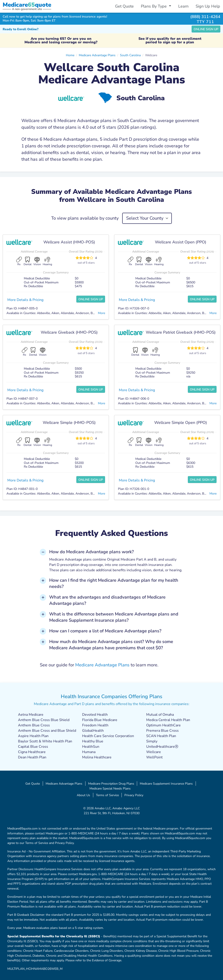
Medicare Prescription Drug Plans (111, 784)
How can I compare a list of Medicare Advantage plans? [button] (105, 631)
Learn (183, 6)
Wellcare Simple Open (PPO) (181, 423)
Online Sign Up (206, 29)
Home (70, 55)
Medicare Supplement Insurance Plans (166, 784)
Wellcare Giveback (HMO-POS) (69, 332)
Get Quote (124, 6)
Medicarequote (27, 5)
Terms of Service (107, 795)
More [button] (101, 313)
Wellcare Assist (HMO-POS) (69, 242)
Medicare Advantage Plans (97, 55)
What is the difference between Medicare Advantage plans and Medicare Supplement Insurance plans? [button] (114, 617)
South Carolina (130, 55)
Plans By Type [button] (154, 6)
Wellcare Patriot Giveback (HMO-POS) (181, 332)
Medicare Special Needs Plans (110, 788)
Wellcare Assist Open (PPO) (181, 242)
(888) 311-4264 (205, 17)
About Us (83, 795)
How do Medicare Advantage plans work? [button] (91, 552)
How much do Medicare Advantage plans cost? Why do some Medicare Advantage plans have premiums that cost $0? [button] (111, 645)
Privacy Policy (134, 795)
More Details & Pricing (25, 300)
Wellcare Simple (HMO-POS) (69, 423)
